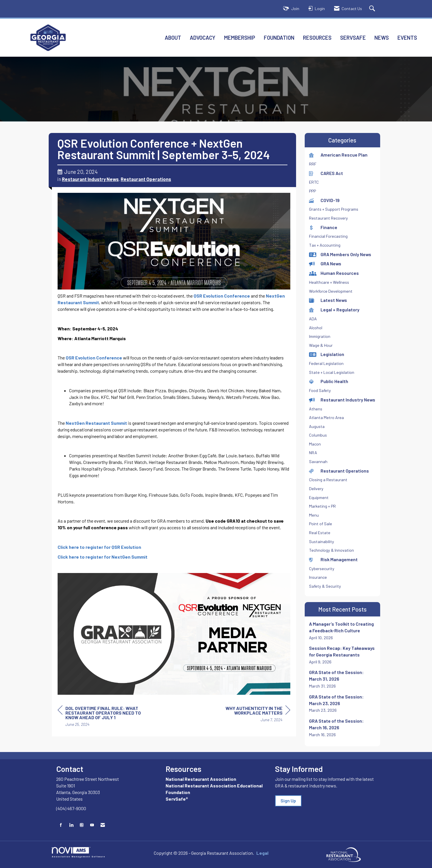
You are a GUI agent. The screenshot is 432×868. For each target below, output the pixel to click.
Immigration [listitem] (320, 336)
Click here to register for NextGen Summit (103, 557)
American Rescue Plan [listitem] (338, 155)
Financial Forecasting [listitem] (328, 236)
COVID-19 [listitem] (324, 200)
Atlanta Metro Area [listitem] (326, 417)
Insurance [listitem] (318, 577)
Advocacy (203, 38)
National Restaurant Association (201, 779)
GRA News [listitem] (325, 263)
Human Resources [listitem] (334, 273)
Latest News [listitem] (328, 300)
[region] (247, 715)
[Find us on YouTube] (92, 825)
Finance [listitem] (323, 227)
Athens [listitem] (316, 409)
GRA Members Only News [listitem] (340, 254)
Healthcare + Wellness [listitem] (329, 282)
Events (407, 38)
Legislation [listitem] (327, 354)
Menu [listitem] (314, 515)
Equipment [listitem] (319, 497)
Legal (262, 853)
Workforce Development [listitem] (331, 291)
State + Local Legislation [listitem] (332, 372)
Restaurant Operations (146, 179)
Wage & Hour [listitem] (321, 345)
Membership (240, 38)
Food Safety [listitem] (320, 390)
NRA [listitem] (313, 453)
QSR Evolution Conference (222, 296)
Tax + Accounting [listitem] (325, 245)
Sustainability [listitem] (322, 541)
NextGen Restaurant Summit (96, 423)
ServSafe (353, 38)
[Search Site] (373, 9)
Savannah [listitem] (318, 461)
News (382, 38)
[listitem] (343, 631)
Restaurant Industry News (90, 179)
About (173, 38)
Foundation (279, 38)
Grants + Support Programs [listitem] (334, 209)
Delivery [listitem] (316, 489)
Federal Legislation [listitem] (326, 363)
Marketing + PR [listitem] (322, 506)
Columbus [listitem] (318, 435)
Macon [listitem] (315, 444)
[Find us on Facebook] (61, 825)
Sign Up (288, 801)
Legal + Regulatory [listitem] (334, 310)
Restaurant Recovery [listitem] (328, 218)
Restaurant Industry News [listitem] (342, 400)
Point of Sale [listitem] (321, 524)
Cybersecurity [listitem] (322, 569)
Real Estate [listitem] (320, 533)
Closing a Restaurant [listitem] (328, 480)
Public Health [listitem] (329, 381)
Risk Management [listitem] (333, 559)
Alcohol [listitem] (316, 328)
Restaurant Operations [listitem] (339, 471)
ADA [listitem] (313, 319)
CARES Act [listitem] (326, 173)
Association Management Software (79, 852)
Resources (317, 38)
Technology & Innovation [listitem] (331, 550)
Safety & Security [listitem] (325, 586)
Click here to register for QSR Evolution (99, 547)
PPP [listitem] (312, 191)
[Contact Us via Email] (103, 825)
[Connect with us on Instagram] (82, 825)
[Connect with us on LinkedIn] (71, 825)
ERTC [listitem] (314, 182)
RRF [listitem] (313, 164)
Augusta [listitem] (317, 426)
